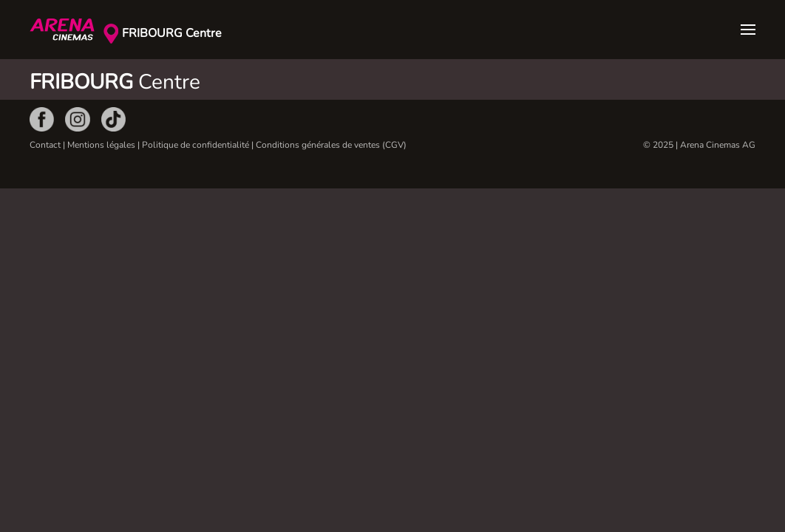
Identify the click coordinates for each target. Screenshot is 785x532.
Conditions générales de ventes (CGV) (331, 145)
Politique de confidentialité (196, 145)
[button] (748, 30)
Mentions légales (101, 145)
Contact (45, 145)
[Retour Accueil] (67, 30)
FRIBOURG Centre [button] (172, 33)
